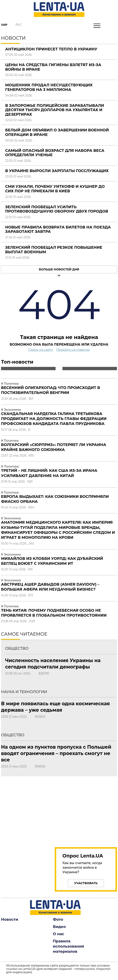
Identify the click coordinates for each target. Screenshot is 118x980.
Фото (58, 919)
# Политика (10, 384)
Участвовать (86, 883)
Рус (19, 25)
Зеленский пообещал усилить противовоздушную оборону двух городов (57, 209)
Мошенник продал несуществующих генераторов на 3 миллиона (49, 87)
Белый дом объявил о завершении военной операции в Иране (57, 132)
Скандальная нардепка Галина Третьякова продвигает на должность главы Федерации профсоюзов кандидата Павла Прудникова (54, 419)
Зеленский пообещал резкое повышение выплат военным (54, 250)
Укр (4, 25)
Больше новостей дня (59, 269)
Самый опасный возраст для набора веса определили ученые (55, 153)
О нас (58, 934)
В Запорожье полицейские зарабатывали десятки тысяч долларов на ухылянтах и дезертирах (55, 110)
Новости (10, 919)
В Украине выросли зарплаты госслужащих (57, 171)
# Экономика (11, 410)
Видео (59, 927)
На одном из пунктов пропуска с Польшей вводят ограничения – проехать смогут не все (56, 753)
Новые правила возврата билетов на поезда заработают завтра (58, 230)
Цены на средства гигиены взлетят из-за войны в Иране (53, 67)
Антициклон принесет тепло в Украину (51, 49)
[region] (86, 809)
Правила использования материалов (69, 946)
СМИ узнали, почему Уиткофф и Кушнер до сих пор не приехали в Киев (55, 189)
